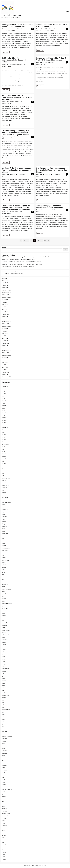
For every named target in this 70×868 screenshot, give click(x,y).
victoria (4, 821)
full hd (4, 587)
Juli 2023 (5, 360)
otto (3, 727)
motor (4, 707)
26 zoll (4, 420)
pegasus (4, 739)
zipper (4, 855)
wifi (3, 838)
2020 (3, 408)
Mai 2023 (5, 365)
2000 (3, 403)
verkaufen (5, 818)
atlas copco (5, 485)
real (3, 758)
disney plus (5, 534)
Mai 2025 (5, 307)
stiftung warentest (7, 789)
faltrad (4, 565)
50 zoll (4, 454)
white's (4, 833)
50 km (4, 452)
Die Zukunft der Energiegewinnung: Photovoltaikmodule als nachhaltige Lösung (17, 170)
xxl (3, 850)
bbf (3, 490)
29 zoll (4, 423)
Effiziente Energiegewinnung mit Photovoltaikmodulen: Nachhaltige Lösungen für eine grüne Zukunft (16, 133)
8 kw (3, 468)
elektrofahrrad (18, 29)
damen (4, 522)
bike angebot (6, 497)
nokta (4, 717)
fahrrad (4, 558)
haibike (4, 616)
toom (3, 806)
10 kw (4, 384)
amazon (4, 481)
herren (4, 628)
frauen (4, 582)
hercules (4, 625)
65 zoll (4, 464)
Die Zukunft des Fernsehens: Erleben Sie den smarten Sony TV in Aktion (22, 264)
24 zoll (4, 413)
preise (4, 748)
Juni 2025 (5, 305)
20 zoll (4, 401)
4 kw (3, 430)
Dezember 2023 (6, 348)
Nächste (49, 241)
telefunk (4, 797)
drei (3, 536)
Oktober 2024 (6, 324)
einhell (4, 546)
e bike (12, 29)
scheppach (5, 770)
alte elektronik (6, 478)
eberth (4, 543)
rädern (20, 64)
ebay (3, 541)
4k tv (3, 447)
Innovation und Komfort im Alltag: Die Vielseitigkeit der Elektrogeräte (52, 59)
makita (4, 681)
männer (4, 688)
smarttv (4, 785)
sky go (4, 780)
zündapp (4, 859)
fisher (4, 570)
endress (4, 553)
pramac (4, 744)
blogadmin (5, 29)
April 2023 (5, 367)
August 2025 (6, 300)
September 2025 (7, 297)
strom (4, 792)
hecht (3, 620)
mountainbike (6, 710)
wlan (3, 842)
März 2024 (5, 341)
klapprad (4, 664)
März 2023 (5, 370)
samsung (47, 210)
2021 (3, 411)
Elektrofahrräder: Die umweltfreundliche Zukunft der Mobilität (15, 60)
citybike (4, 512)
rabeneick (5, 753)
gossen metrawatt (7, 604)
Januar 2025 (6, 317)
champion (5, 509)
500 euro (4, 456)
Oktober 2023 (6, 353)
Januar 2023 (6, 375)
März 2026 (5, 283)
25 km (4, 415)
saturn (4, 768)
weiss (3, 830)
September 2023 (7, 355)
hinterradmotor (6, 630)
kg (3, 654)
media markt (6, 693)
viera (3, 823)
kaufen (4, 647)
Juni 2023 (5, 362)
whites (4, 835)
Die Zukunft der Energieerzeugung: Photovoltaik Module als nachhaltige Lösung (52, 170)
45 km (46, 29)
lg (2, 676)
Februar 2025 (6, 314)
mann (4, 686)
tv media (4, 811)
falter (3, 563)
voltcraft (4, 826)
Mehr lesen (6, 52)
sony (3, 787)
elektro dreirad (6, 548)
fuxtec (4, 592)
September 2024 (7, 326)
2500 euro (5, 418)
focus (3, 577)
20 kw (4, 399)
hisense (4, 633)
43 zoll (4, 435)
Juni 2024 (5, 334)
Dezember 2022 (6, 377)
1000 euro (5, 386)
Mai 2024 (5, 336)
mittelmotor (5, 705)
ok (3, 724)
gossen (4, 601)
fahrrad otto (5, 560)
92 (31, 241)
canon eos (5, 507)
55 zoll (4, 459)
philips (4, 741)
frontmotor (5, 584)
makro (4, 683)
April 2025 (5, 309)
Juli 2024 (5, 331)
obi (3, 722)
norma (4, 719)
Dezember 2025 (6, 290)
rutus (3, 763)
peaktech (4, 731)
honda (4, 637)
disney (4, 531)
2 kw (3, 396)
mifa (3, 700)
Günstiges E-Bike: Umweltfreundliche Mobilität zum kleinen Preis (17, 26)
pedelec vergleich (7, 736)
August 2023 (6, 358)
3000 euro (5, 427)
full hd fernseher (7, 589)
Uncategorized (49, 62)
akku (3, 473)
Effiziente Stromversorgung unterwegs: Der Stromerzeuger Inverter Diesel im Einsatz (26, 257)
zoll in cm (5, 857)
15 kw (4, 391)
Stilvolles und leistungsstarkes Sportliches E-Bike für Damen (19, 259)
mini (3, 703)
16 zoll (4, 394)
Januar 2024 (6, 346)
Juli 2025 (5, 302)
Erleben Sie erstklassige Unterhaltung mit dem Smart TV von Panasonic (22, 262)
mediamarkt (5, 695)
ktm (3, 674)
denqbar (4, 524)
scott (3, 773)
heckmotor (5, 623)
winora (4, 840)
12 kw (4, 389)
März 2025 (5, 312)
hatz (3, 618)
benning (4, 493)
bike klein (5, 500)
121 (45, 241)
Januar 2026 (6, 288)
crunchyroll (5, 517)
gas (3, 596)
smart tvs (5, 782)
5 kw (3, 449)
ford (3, 579)
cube (3, 519)
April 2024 (5, 338)
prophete (4, 751)
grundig (4, 611)
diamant (4, 526)
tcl (3, 794)
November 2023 (6, 350)
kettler (4, 652)
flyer (3, 575)
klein (3, 666)
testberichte (5, 804)
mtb (3, 712)
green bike (5, 606)
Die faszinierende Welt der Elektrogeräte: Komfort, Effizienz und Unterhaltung (17, 97)
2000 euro (5, 406)
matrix (4, 690)
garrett (4, 594)
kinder (4, 657)
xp (3, 847)
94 (38, 241)
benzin (4, 495)
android (4, 483)
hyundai (4, 642)
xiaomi (4, 845)
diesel (4, 529)
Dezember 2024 (6, 319)
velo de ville (5, 816)
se (3, 775)
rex (3, 760)
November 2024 (6, 321)
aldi (3, 476)
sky (3, 777)
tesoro (4, 799)
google (4, 599)
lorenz (4, 678)
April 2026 (5, 280)
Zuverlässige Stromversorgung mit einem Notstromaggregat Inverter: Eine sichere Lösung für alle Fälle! (16, 207)
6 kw (3, 461)
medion (4, 698)
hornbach (5, 640)
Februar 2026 (6, 285)
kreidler (4, 671)
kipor (3, 659)
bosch (4, 505)
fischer (4, 567)
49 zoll (4, 440)
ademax (4, 471)
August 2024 (6, 329)
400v (3, 432)
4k (3, 442)
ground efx (5, 608)
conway (4, 514)
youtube (4, 852)
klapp (3, 662)
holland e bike (6, 635)
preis (3, 746)
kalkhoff (4, 645)
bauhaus (4, 488)
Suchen (4, 247)
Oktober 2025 (6, 295)
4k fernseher (5, 444)
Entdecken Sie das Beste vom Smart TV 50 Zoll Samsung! (18, 267)
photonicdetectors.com (11, 15)
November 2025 (6, 293)
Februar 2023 (6, 372)
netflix (4, 715)
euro (3, 555)
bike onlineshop (6, 502)
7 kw (3, 466)
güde (3, 613)
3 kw (3, 425)
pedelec (24, 29)
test (3, 801)
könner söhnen (6, 669)
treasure (4, 809)
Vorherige (21, 241)
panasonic (5, 729)
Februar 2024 (6, 343)
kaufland (4, 649)
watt (3, 828)
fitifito (4, 572)
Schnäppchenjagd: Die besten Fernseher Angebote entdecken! (50, 206)
